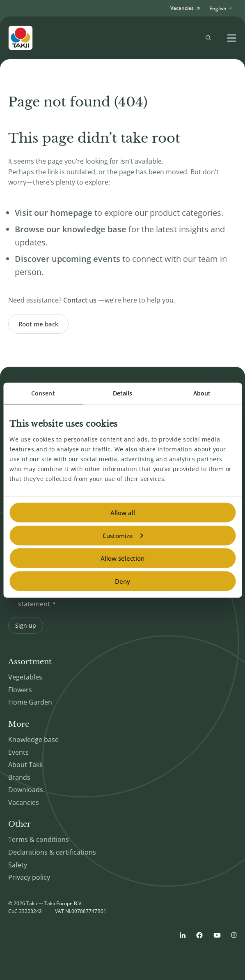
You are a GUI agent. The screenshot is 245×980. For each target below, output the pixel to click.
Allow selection (122, 558)
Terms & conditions (39, 839)
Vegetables (25, 677)
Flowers (20, 690)
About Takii (25, 765)
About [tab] (202, 393)
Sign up (26, 625)
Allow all (123, 513)
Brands (19, 777)
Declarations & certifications (52, 852)
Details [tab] (123, 393)
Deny (122, 581)
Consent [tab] (43, 393)
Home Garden (30, 702)
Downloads (26, 790)
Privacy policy (29, 877)
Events (18, 752)
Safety (18, 865)
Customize (123, 535)
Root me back (38, 324)
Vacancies (24, 802)
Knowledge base (33, 740)
